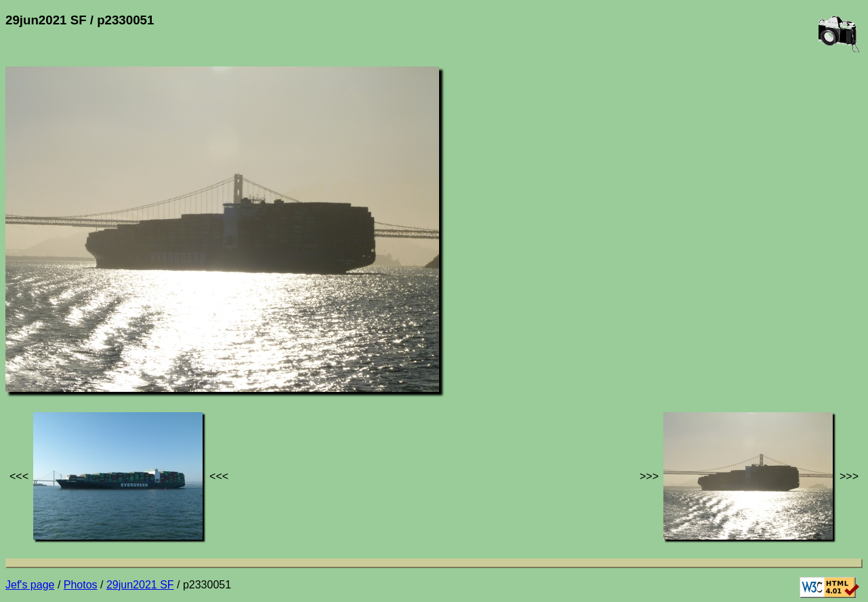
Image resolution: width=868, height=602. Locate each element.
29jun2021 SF (140, 585)
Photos (81, 585)
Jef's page (30, 585)
